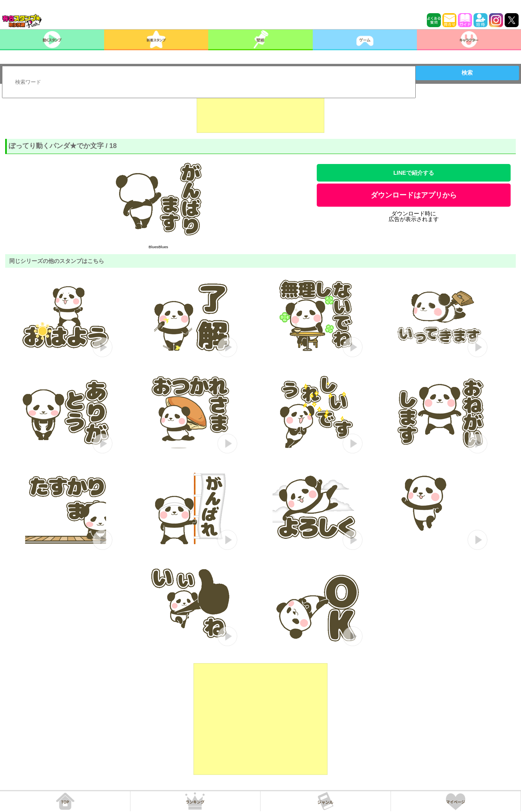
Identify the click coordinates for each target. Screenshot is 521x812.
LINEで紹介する (414, 173)
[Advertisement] (260, 113)
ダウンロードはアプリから (414, 195)
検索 (467, 73)
